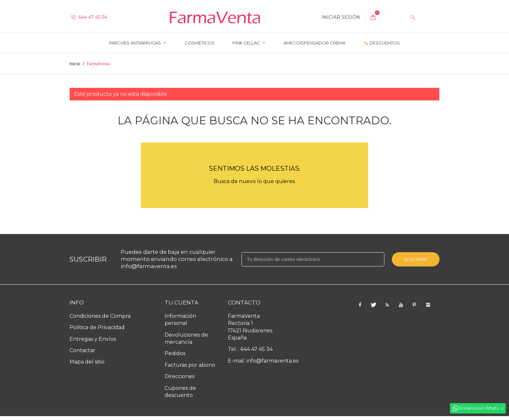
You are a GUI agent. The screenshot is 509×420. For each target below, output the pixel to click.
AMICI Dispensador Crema (314, 43)
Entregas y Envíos (93, 339)
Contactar (82, 350)
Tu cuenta (181, 303)
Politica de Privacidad (97, 327)
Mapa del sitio (87, 362)
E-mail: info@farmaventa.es (263, 361)
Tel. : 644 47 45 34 (250, 349)
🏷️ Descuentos (382, 43)
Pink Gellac (247, 43)
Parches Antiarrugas (136, 43)
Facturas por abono (190, 365)
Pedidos (175, 353)
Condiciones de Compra (100, 316)
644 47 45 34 (89, 17)
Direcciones (180, 376)
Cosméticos (200, 43)
